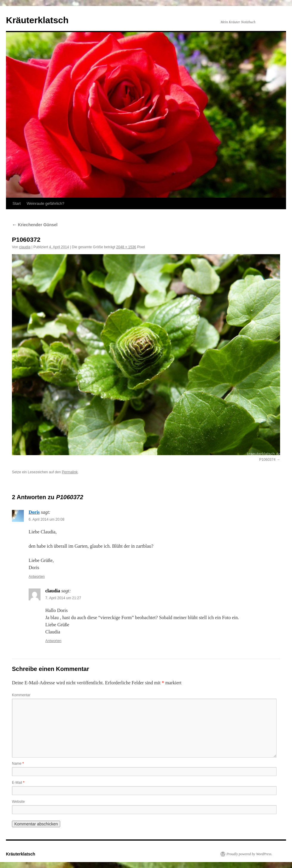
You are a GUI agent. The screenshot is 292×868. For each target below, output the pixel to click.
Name (18, 764)
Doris (34, 512)
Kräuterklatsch (37, 20)
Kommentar (21, 695)
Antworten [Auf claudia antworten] (53, 641)
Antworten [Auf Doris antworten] (37, 577)
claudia (25, 247)
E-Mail (18, 783)
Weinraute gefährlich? (45, 203)
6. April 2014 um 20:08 (46, 519)
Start (17, 203)
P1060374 (267, 460)
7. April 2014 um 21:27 (63, 598)
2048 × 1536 (126, 247)
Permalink (70, 472)
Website (18, 802)
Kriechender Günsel (35, 225)
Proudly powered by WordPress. (249, 854)
